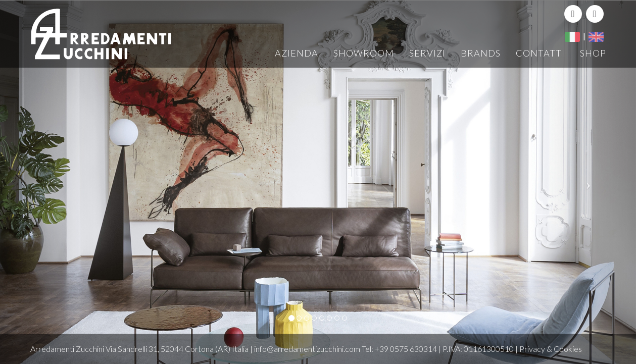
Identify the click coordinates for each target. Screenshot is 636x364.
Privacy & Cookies (551, 349)
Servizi (427, 53)
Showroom (364, 53)
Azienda (297, 53)
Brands (481, 53)
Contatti (540, 53)
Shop (593, 53)
